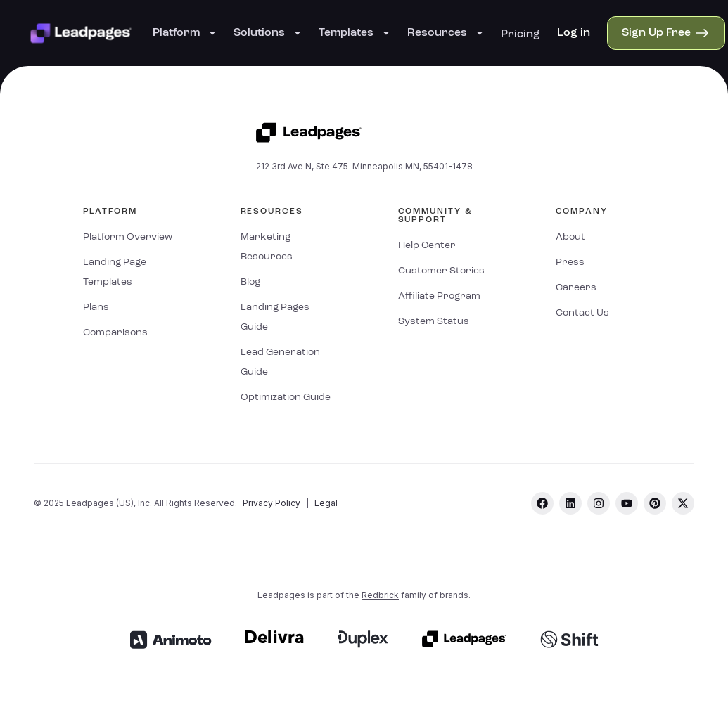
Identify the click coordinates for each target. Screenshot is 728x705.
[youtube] (627, 503)
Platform (185, 33)
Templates (355, 33)
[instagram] (599, 503)
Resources (446, 33)
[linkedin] (570, 503)
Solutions (268, 33)
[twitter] (683, 503)
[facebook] (542, 503)
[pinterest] (655, 503)
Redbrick (380, 595)
